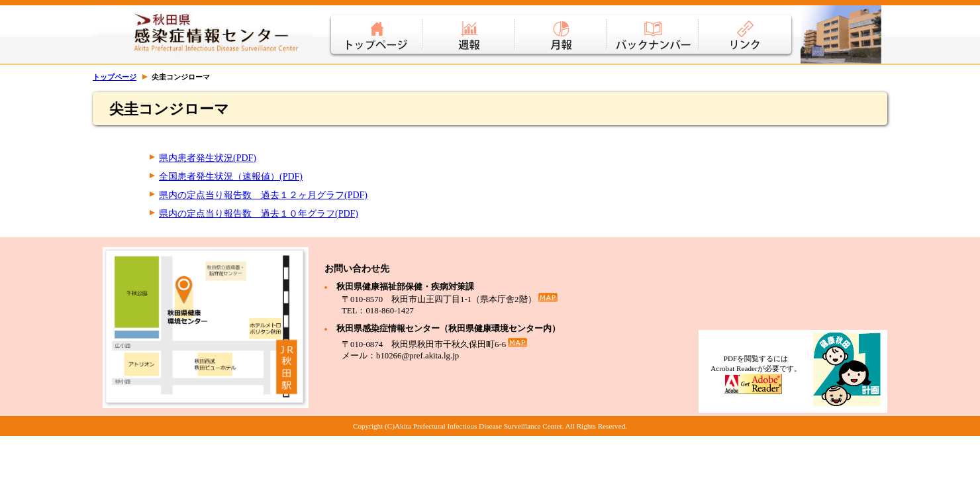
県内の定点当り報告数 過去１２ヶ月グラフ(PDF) (263, 195)
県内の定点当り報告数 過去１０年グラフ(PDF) (259, 214)
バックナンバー (653, 26)
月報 (561, 26)
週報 (469, 26)
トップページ (375, 26)
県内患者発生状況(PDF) (208, 158)
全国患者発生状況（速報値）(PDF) (231, 177)
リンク (747, 26)
